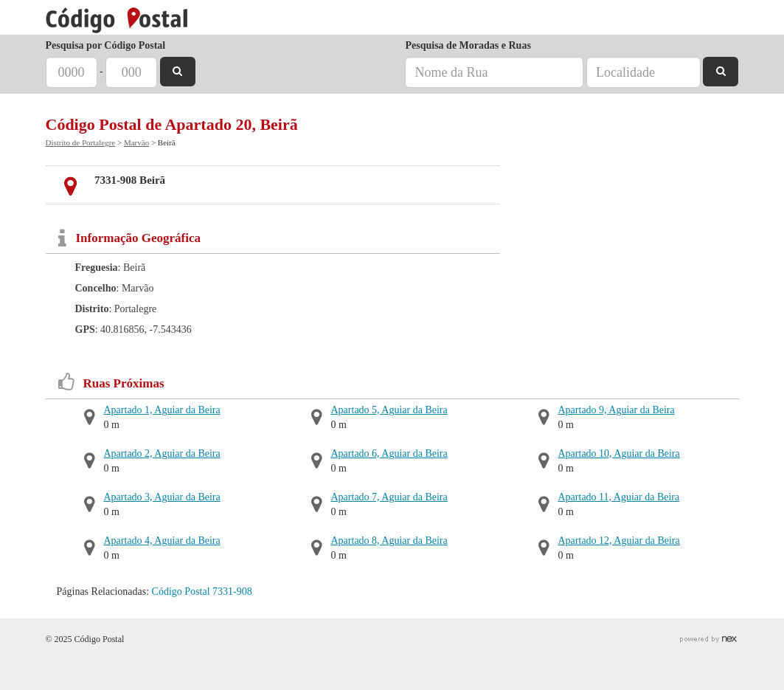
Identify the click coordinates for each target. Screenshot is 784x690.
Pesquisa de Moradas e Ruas (468, 45)
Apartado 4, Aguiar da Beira (162, 541)
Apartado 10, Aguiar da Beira (619, 453)
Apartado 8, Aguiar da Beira (389, 541)
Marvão (136, 142)
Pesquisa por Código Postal (106, 45)
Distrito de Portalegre (81, 142)
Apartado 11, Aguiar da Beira (619, 497)
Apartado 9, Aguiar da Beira (617, 410)
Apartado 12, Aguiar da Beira (619, 541)
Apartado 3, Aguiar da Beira (162, 497)
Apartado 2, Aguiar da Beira (162, 453)
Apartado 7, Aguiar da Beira (389, 497)
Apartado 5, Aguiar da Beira (389, 410)
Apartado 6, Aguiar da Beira (389, 453)
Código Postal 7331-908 (202, 591)
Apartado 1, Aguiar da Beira (162, 410)
